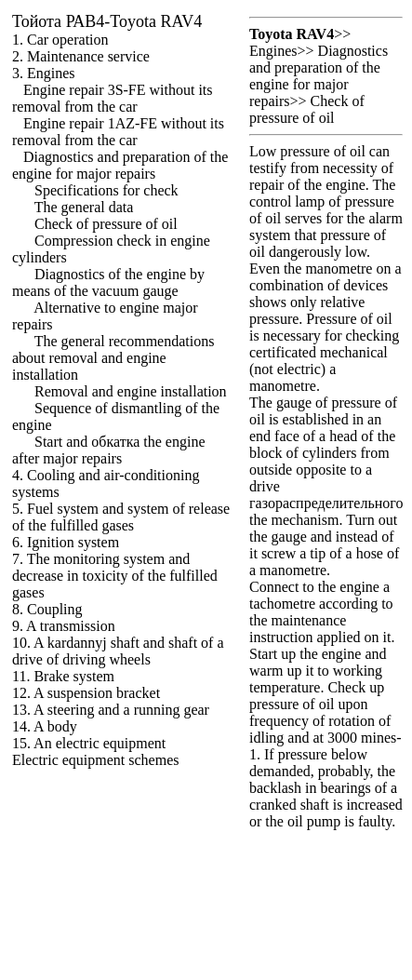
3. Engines (44, 73)
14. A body (45, 726)
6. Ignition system (66, 542)
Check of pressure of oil (106, 224)
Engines (273, 51)
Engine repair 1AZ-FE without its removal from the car (118, 132)
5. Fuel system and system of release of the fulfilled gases (121, 517)
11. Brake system (63, 676)
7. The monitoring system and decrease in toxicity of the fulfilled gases (115, 576)
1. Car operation (60, 40)
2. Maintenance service (81, 56)
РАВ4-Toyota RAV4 (107, 21)
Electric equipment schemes (95, 760)
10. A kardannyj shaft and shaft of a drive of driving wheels (118, 651)
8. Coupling (47, 609)
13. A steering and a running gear (111, 710)
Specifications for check (106, 190)
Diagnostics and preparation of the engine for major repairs (120, 165)
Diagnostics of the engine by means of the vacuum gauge (108, 282)
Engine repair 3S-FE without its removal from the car (113, 98)
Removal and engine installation (131, 391)
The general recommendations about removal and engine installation (113, 358)
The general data (84, 207)
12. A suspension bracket (86, 693)
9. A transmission (64, 626)
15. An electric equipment (89, 743)
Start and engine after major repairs (109, 450)
